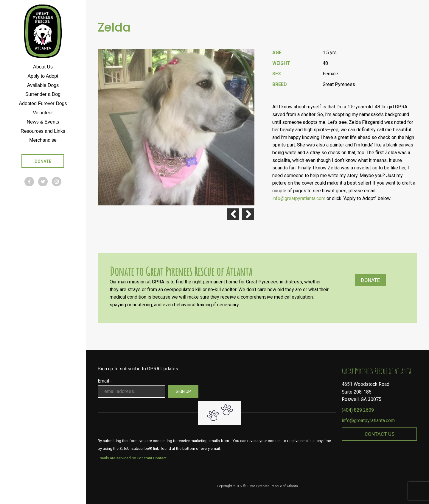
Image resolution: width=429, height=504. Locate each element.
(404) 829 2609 (358, 410)
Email (105, 381)
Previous (233, 214)
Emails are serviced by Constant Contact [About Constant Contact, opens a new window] (132, 458)
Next (248, 214)
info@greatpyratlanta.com (299, 198)
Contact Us (380, 434)
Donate (370, 280)
